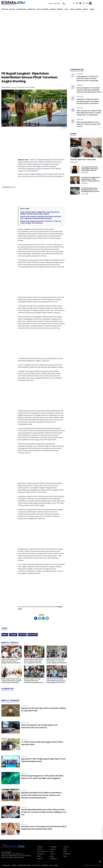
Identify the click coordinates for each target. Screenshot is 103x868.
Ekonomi (45, 9)
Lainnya (85, 9)
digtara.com (23, 160)
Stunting (22, 635)
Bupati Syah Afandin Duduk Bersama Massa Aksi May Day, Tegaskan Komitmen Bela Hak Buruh (41, 217)
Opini (65, 856)
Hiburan (60, 9)
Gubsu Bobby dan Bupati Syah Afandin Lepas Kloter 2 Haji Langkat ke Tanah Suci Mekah (56, 681)
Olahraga (52, 9)
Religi (65, 851)
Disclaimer (45, 865)
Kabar (65, 849)
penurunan (31, 247)
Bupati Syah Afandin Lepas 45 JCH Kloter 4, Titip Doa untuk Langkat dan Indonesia (41, 222)
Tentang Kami (6, 865)
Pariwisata (67, 854)
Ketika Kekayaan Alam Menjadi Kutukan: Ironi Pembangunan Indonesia (90, 190)
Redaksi (14, 865)
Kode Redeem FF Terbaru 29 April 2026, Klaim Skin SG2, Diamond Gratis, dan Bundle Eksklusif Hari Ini (87, 80)
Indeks (92, 9)
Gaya (66, 9)
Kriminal (79, 9)
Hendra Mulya (6, 87)
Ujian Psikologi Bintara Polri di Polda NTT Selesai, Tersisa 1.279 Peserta (88, 124)
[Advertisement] (51, 28)
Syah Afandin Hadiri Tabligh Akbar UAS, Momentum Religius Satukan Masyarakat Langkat (40, 213)
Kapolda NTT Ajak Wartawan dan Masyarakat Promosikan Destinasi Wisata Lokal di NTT (88, 101)
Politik (39, 9)
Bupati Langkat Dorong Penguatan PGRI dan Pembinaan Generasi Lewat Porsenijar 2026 (34, 681)
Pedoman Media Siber (24, 865)
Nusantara (31, 9)
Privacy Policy (37, 865)
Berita (52, 856)
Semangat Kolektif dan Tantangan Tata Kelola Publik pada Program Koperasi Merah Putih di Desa (90, 170)
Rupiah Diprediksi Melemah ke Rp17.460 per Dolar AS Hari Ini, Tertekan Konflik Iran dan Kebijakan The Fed (44, 812)
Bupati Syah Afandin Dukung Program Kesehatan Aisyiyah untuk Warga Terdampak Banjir (11, 681)
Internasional (21, 9)
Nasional (12, 9)
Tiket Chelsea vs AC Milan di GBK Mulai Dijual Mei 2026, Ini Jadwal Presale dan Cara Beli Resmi (89, 113)
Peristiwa (5, 9)
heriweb (99, 865)
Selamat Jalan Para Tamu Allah (83, 160)
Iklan (51, 865)
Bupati (42, 160)
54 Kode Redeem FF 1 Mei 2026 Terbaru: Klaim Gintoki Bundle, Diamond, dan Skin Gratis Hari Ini (89, 90)
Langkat (48, 160)
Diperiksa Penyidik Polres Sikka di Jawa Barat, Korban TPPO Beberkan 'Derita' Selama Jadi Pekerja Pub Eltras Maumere (41, 795)
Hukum (72, 9)
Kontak (56, 865)
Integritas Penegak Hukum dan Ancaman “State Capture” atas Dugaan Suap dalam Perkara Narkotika (91, 180)
